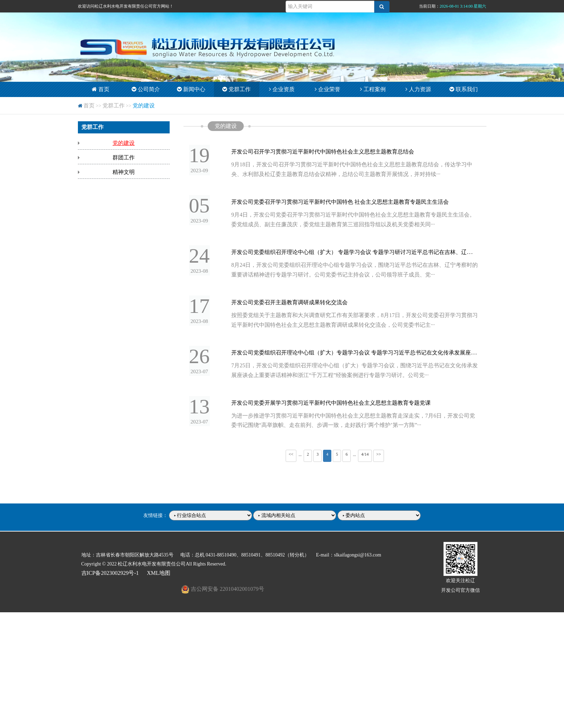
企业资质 (282, 89)
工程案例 (373, 89)
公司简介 (146, 89)
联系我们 (464, 89)
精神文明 (124, 172)
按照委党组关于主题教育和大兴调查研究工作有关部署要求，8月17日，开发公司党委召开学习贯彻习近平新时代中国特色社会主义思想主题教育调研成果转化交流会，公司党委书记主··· (356, 323)
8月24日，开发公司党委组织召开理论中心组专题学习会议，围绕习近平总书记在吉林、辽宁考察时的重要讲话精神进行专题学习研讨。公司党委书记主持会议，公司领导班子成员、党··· (356, 272)
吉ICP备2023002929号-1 (110, 577)
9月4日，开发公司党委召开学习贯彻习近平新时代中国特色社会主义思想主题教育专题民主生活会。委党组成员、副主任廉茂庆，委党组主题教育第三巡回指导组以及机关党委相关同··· (352, 221)
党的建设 (144, 106)
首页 (101, 89)
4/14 (365, 458)
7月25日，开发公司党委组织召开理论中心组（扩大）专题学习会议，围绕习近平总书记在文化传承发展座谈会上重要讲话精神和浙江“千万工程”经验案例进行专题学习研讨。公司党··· (356, 374)
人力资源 (418, 89)
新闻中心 (191, 89)
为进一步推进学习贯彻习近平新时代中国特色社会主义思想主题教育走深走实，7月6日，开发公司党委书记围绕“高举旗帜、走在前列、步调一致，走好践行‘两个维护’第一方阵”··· (355, 424)
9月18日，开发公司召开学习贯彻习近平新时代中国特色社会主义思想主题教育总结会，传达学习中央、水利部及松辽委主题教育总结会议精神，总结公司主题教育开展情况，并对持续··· (356, 170)
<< (291, 458)
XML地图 (159, 577)
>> (379, 458)
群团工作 (124, 157)
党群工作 (236, 89)
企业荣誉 (328, 89)
